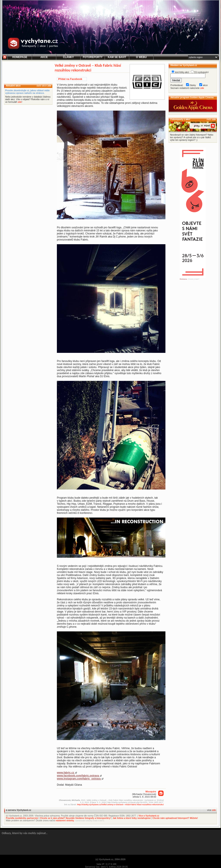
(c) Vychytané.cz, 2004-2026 (110, 859)
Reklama (183, 279)
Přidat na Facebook (70, 79)
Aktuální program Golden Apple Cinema (192, 97)
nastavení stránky (65, 821)
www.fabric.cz (66, 773)
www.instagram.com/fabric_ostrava (79, 779)
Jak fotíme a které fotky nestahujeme (132, 818)
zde (49, 86)
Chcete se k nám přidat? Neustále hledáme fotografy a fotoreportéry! (75, 818)
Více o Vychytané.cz (149, 816)
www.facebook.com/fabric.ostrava (78, 776)
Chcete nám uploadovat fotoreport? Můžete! (175, 818)
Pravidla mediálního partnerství (22, 818)
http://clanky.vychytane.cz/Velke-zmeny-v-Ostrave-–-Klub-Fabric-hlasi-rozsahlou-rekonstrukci (120, 805)
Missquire (151, 792)
